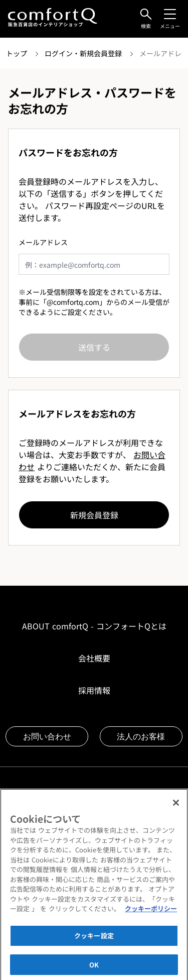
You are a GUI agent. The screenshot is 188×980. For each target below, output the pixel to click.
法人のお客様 (141, 736)
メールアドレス (43, 242)
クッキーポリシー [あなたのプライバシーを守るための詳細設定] (151, 912)
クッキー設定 (94, 939)
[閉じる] (176, 806)
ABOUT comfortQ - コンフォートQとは (94, 626)
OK (94, 968)
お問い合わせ (47, 736)
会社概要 (94, 658)
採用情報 (94, 690)
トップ (18, 53)
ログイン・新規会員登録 (84, 53)
